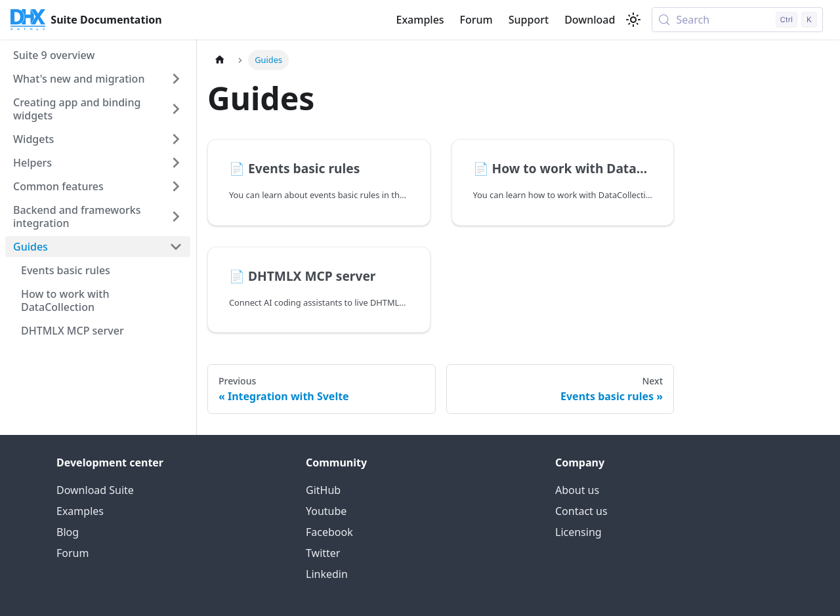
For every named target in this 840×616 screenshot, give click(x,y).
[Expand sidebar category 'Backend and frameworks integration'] (176, 216)
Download (590, 20)
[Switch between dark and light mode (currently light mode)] (633, 20)
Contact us (581, 511)
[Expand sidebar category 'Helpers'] (176, 163)
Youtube (326, 511)
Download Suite (95, 490)
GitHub (323, 490)
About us (577, 490)
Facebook (329, 532)
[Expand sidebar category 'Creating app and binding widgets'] (176, 109)
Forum (476, 20)
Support (529, 20)
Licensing (578, 532)
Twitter (323, 553)
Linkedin (327, 574)
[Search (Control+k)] (737, 20)
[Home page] (220, 60)
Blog (68, 532)
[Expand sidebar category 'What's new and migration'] (176, 79)
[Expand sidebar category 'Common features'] (176, 186)
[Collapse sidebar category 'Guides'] (176, 247)
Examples (420, 20)
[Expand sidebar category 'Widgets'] (176, 139)
